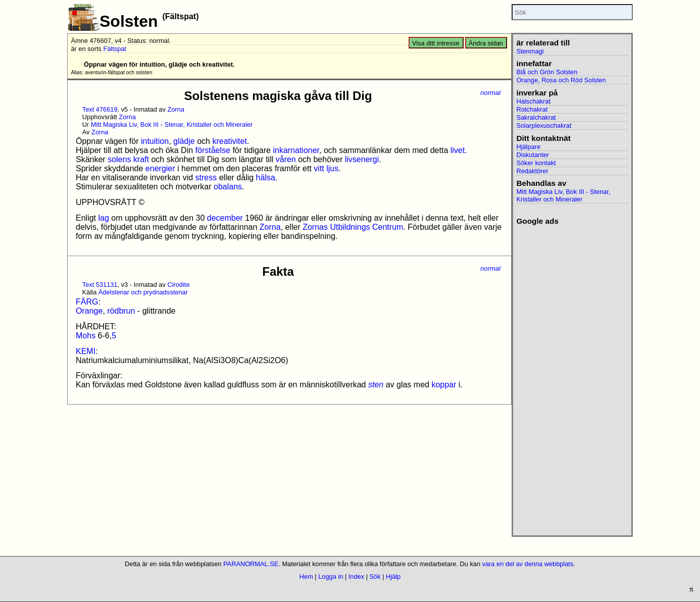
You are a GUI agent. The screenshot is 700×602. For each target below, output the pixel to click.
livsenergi (362, 159)
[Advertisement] (572, 377)
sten (376, 385)
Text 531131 (100, 285)
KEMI (86, 351)
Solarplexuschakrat (544, 126)
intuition (155, 141)
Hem (306, 576)
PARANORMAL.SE (251, 564)
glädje (184, 141)
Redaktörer (532, 171)
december (225, 218)
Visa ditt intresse (436, 43)
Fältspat (115, 49)
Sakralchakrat (536, 117)
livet (458, 150)
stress (206, 178)
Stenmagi (530, 51)
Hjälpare (528, 147)
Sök (375, 576)
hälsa (266, 178)
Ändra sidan (486, 43)
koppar (444, 385)
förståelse (213, 150)
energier (160, 168)
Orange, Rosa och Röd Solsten (561, 80)
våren (286, 159)
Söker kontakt (536, 163)
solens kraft (128, 159)
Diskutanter (533, 155)
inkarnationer (296, 150)
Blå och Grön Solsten (547, 72)
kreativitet (229, 141)
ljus (332, 168)
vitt (319, 168)
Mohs (86, 336)
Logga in (331, 576)
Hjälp (393, 576)
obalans (228, 187)
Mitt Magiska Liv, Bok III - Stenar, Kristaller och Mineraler (172, 124)
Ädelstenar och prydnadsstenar (143, 292)
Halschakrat (533, 101)
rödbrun (121, 311)
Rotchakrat (532, 109)
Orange (89, 311)
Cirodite (178, 285)
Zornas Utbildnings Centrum (353, 227)
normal (490, 93)
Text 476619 (100, 109)
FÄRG (87, 302)
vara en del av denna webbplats (528, 564)
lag (103, 218)
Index (356, 576)
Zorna (176, 109)
